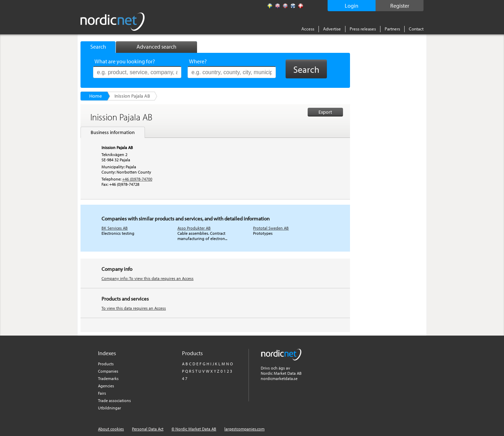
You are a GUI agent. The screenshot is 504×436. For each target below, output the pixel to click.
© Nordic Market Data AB (194, 429)
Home (96, 96)
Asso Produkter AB (194, 228)
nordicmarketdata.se (279, 378)
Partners (392, 29)
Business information (113, 132)
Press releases (363, 29)
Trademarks (108, 378)
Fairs (102, 393)
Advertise (332, 29)
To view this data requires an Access (134, 308)
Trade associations (114, 400)
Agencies (106, 386)
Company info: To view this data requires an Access (148, 278)
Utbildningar (110, 408)
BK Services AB (115, 228)
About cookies (111, 429)
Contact (416, 29)
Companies (108, 371)
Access (308, 29)
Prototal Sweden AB (271, 228)
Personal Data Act (148, 429)
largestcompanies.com (244, 429)
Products (106, 364)
